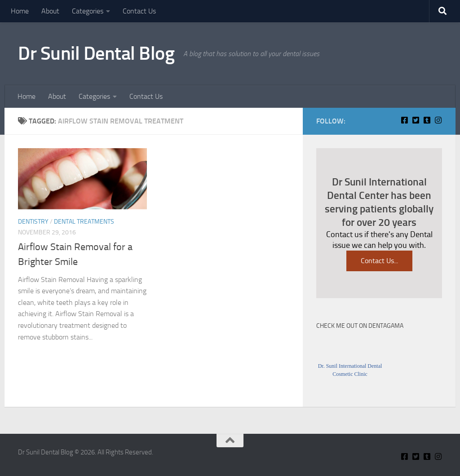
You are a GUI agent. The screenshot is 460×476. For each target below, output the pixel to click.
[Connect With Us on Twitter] (416, 120)
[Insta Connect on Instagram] (438, 120)
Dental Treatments (84, 222)
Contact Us (139, 11)
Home (20, 11)
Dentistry (33, 222)
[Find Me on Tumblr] (427, 120)
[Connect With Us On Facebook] (405, 120)
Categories (88, 11)
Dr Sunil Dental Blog (96, 53)
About (50, 11)
